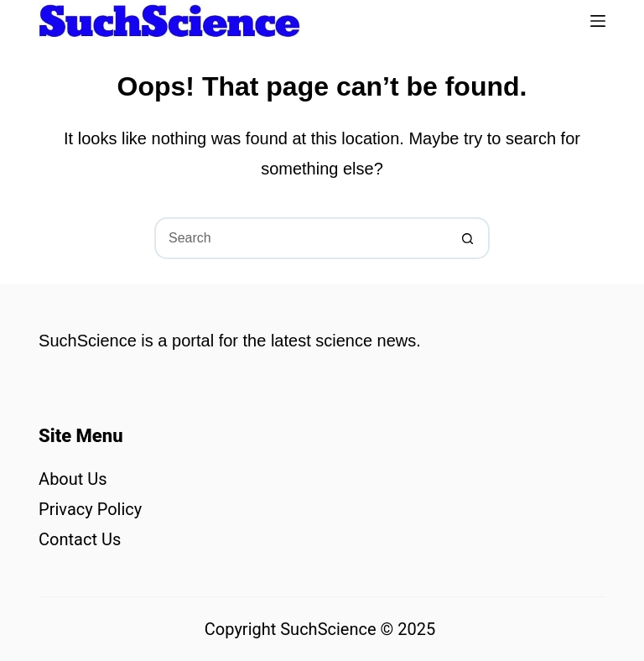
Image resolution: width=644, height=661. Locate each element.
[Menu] (598, 21)
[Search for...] (301, 238)
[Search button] (469, 238)
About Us (73, 479)
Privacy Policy (90, 509)
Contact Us (80, 539)
